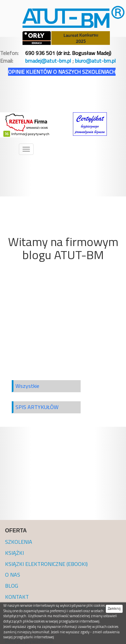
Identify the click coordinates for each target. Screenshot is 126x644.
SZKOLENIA (19, 542)
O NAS (13, 575)
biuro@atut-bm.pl (95, 61)
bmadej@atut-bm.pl (48, 61)
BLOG (12, 586)
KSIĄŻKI (14, 553)
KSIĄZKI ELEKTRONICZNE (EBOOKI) (46, 564)
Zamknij (114, 608)
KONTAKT (17, 597)
